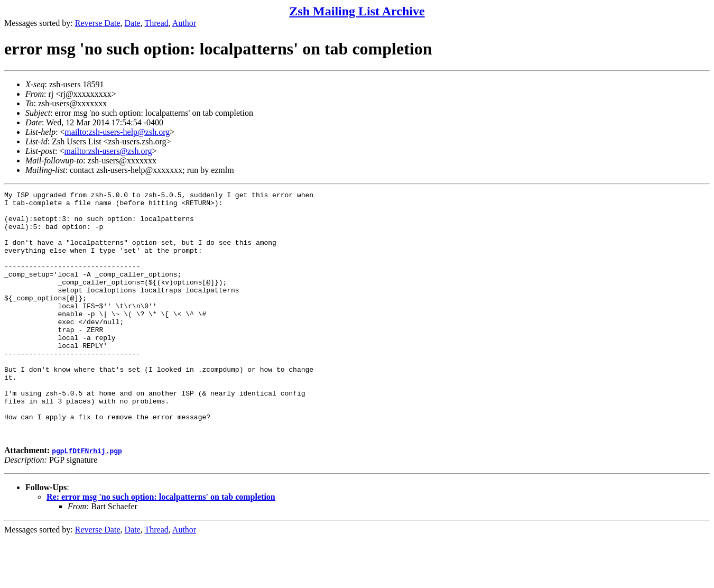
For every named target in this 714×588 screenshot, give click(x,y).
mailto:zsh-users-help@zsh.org (117, 132)
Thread (156, 23)
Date (133, 23)
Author (184, 23)
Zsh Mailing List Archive (357, 11)
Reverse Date (98, 23)
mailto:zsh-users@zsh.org (108, 151)
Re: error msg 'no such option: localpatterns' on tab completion (161, 546)
